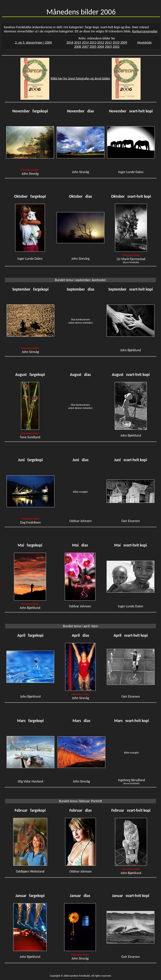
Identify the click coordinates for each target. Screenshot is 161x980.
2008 (78, 47)
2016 (70, 42)
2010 (116, 42)
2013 (93, 42)
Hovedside (145, 42)
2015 (78, 42)
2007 (85, 47)
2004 (101, 47)
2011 (108, 42)
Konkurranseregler (145, 31)
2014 (85, 42)
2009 (124, 42)
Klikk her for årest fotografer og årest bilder (81, 78)
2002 (116, 47)
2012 (101, 42)
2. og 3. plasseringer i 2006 (33, 42)
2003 (108, 47)
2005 (93, 47)
